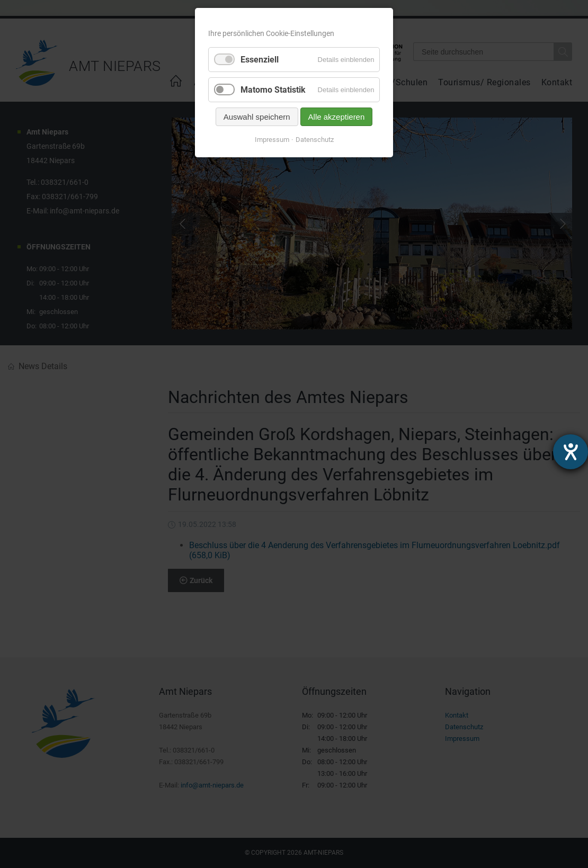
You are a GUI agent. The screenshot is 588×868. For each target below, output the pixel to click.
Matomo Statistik (273, 90)
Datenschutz (315, 140)
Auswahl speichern (257, 117)
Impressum (272, 140)
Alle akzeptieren (337, 117)
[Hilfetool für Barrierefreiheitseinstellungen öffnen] (571, 452)
